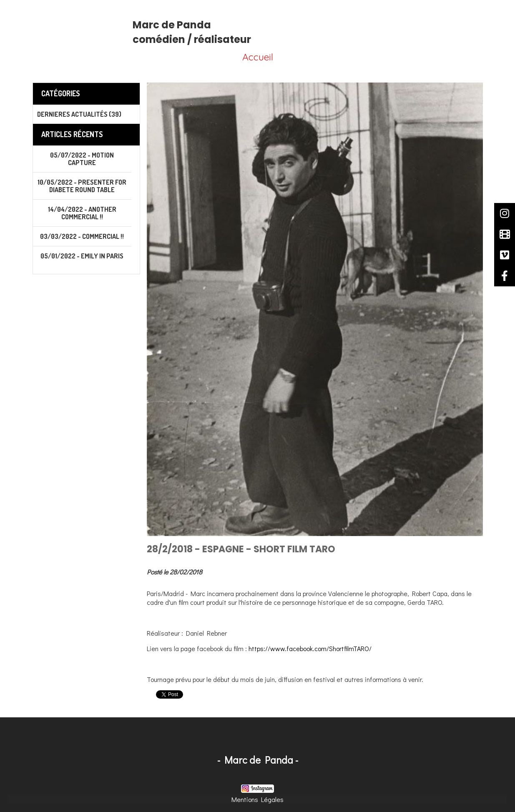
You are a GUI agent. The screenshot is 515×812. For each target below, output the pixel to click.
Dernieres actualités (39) (79, 114)
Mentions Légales (257, 799)
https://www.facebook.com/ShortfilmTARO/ (310, 648)
